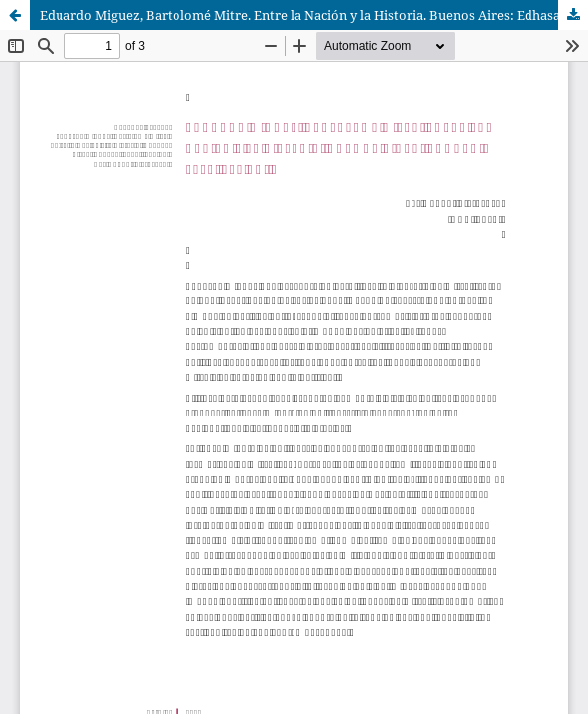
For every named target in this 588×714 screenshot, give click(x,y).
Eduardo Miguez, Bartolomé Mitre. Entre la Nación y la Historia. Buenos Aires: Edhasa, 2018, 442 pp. (314, 15)
